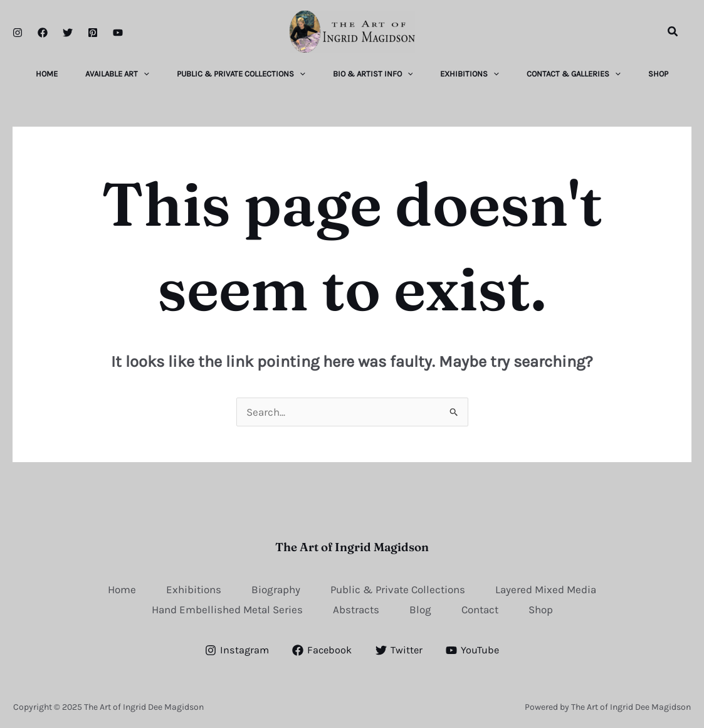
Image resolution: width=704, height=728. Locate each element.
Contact (480, 609)
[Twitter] (68, 33)
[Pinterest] (93, 33)
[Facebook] (43, 33)
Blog (420, 609)
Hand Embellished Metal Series (227, 609)
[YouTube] (118, 33)
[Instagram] (18, 33)
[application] (139, 74)
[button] (673, 32)
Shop (541, 609)
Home (122, 589)
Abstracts (356, 609)
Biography (276, 589)
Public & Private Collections (398, 589)
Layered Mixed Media (546, 589)
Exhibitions (194, 589)
